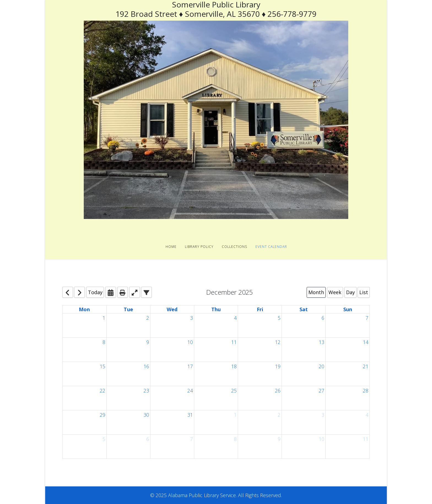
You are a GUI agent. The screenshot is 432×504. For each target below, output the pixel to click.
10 (190, 342)
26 (278, 391)
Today (95, 292)
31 (190, 415)
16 (146, 366)
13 (322, 342)
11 (234, 342)
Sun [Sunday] (348, 309)
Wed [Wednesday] (172, 309)
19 (278, 366)
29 (102, 415)
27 (322, 391)
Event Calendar (271, 247)
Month (316, 292)
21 (366, 366)
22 (102, 391)
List (364, 292)
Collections (234, 247)
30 (146, 415)
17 (190, 366)
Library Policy (199, 247)
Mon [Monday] (84, 309)
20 (322, 366)
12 (278, 342)
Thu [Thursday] (216, 309)
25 (234, 391)
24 (190, 391)
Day (350, 292)
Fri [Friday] (260, 309)
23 (146, 391)
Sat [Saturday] (304, 309)
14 (366, 342)
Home (171, 247)
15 (102, 366)
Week (335, 292)
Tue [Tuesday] (128, 309)
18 (234, 366)
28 (366, 391)
